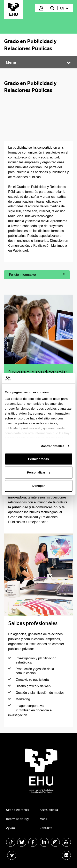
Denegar (38, 486)
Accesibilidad (49, 810)
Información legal (18, 819)
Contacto (46, 828)
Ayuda (10, 828)
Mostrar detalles (52, 446)
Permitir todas (38, 459)
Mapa (43, 819)
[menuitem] (65, 8)
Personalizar (39, 472)
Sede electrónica (18, 810)
